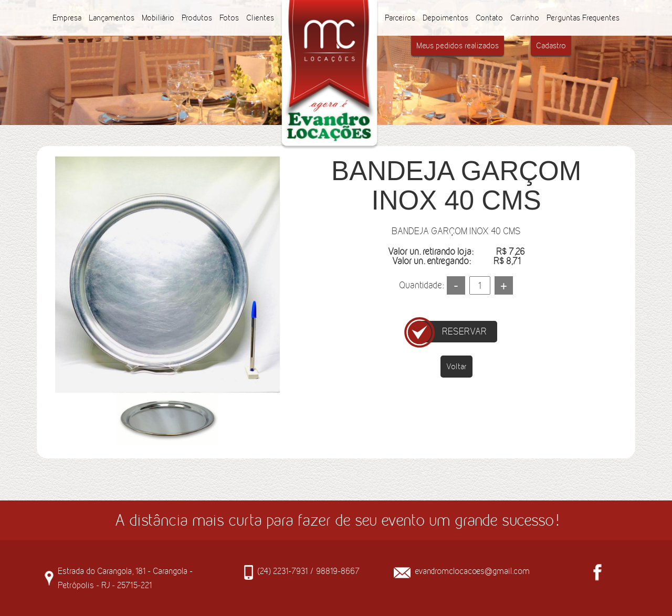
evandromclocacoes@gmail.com (472, 571)
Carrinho (525, 18)
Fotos (229, 18)
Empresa (67, 18)
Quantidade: (421, 285)
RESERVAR (464, 331)
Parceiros (400, 18)
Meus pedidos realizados (458, 45)
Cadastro (551, 45)
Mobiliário (158, 18)
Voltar (456, 366)
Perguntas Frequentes (583, 18)
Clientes (260, 18)
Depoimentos (445, 18)
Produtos (197, 18)
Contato (489, 18)
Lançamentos (112, 18)
